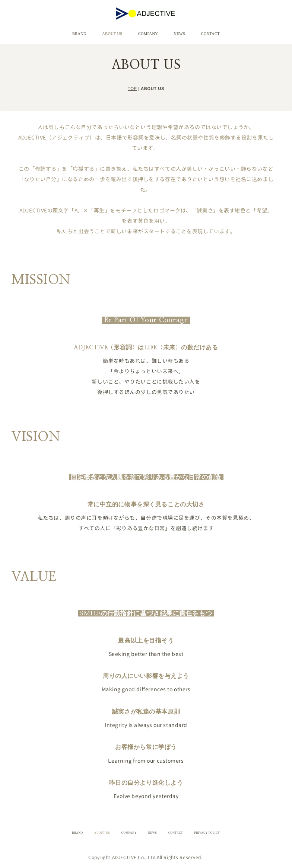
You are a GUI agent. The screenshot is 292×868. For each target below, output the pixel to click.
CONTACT (194, 31)
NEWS (171, 31)
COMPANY (148, 31)
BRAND (96, 31)
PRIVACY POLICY (207, 828)
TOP (132, 83)
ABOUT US (121, 31)
